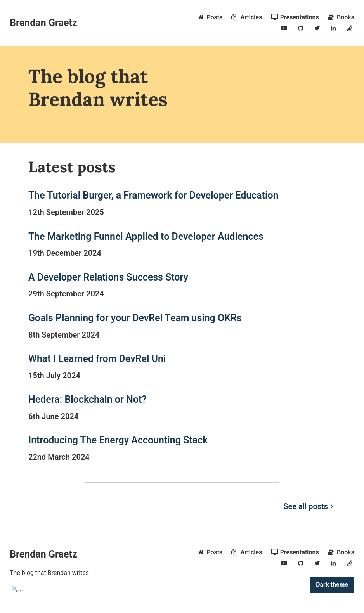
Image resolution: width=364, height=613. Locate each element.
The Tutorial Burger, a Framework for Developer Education (153, 195)
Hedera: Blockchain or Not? (88, 399)
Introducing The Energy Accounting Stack (118, 440)
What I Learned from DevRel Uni (97, 359)
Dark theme (332, 584)
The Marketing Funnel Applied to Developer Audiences (146, 236)
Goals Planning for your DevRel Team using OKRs (135, 318)
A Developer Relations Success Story (108, 277)
